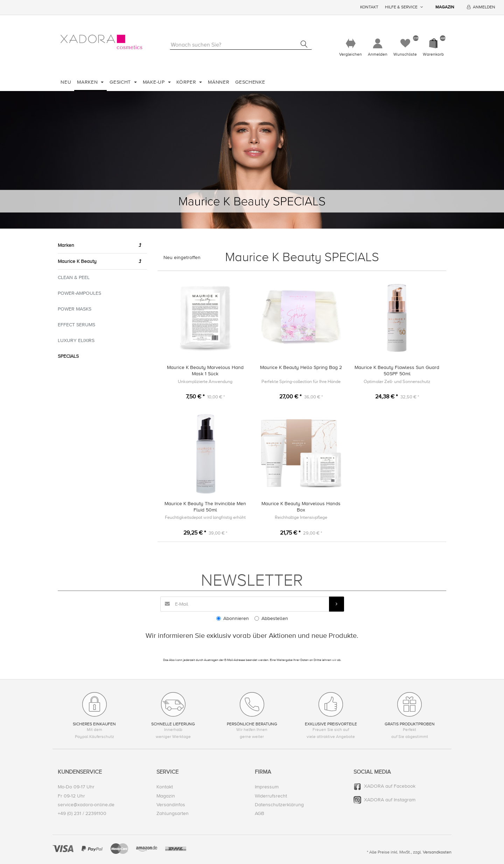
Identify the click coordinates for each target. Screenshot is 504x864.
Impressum (267, 787)
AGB (260, 813)
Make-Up (155, 82)
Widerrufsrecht (271, 796)
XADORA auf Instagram (390, 800)
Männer (219, 82)
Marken (88, 82)
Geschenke (250, 82)
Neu (66, 82)
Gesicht (121, 82)
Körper (187, 82)
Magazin (445, 7)
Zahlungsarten (173, 813)
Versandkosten (437, 852)
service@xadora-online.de (86, 805)
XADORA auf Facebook (390, 786)
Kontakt (369, 7)
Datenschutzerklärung (279, 805)
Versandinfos (171, 805)
